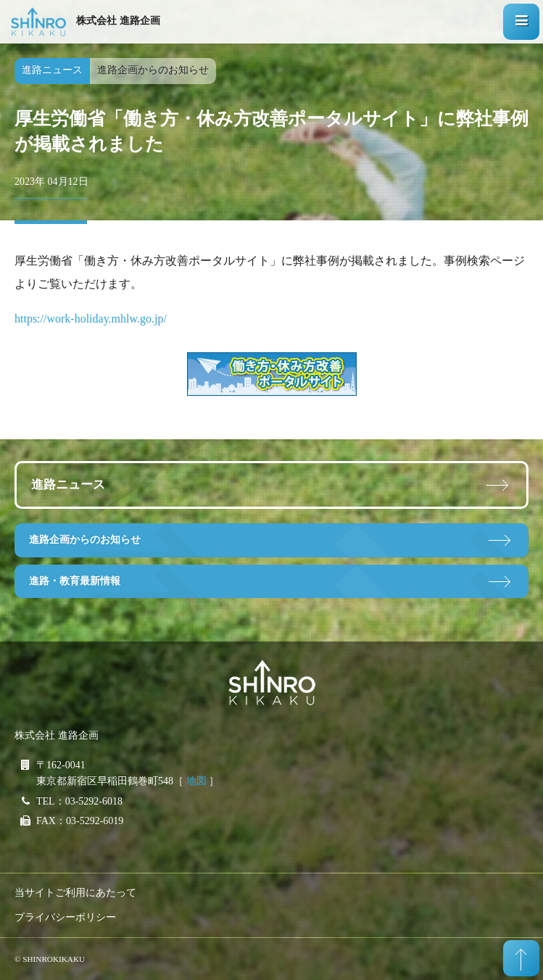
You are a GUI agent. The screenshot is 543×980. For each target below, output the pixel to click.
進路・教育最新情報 (75, 581)
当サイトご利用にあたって (75, 893)
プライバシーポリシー (65, 917)
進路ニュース (68, 485)
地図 (196, 781)
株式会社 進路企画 (118, 21)
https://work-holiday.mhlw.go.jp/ (91, 319)
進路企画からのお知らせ (85, 540)
